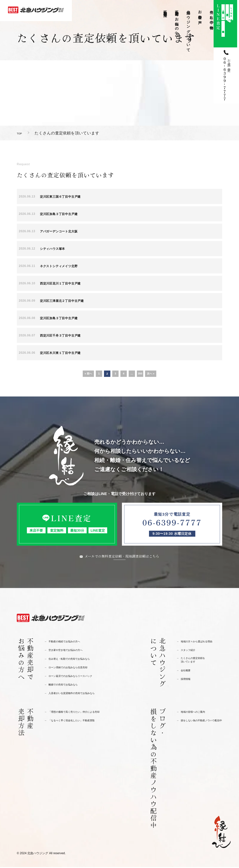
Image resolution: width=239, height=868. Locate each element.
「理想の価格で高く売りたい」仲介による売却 (82, 713)
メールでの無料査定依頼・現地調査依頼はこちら (122, 556)
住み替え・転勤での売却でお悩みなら (76, 660)
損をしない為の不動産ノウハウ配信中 (201, 724)
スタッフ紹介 (190, 651)
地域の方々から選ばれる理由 (201, 642)
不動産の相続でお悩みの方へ (69, 642)
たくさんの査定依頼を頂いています (197, 662)
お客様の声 (200, 13)
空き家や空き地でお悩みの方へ (71, 651)
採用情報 (187, 681)
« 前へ (88, 374)
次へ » (151, 374)
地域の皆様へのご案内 (197, 713)
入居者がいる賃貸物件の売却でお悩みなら (79, 694)
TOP (21, 133)
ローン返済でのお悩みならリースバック (77, 677)
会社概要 (187, 673)
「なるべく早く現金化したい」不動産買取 (79, 721)
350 (140, 374)
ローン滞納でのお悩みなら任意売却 (74, 668)
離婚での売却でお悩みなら (68, 685)
